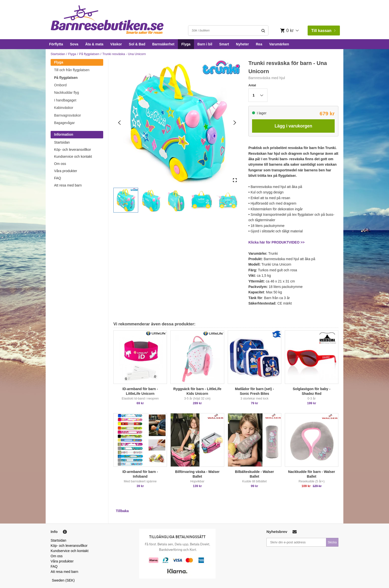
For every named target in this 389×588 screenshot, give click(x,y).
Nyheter (242, 44)
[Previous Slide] (119, 123)
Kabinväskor (64, 108)
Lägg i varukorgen (293, 126)
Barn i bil (205, 44)
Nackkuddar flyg (66, 93)
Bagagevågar (64, 123)
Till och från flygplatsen (72, 70)
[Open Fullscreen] (235, 180)
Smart (224, 44)
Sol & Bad (137, 44)
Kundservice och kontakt (73, 156)
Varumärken (279, 44)
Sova (74, 44)
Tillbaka (122, 511)
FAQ (58, 178)
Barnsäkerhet (163, 44)
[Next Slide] (235, 123)
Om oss (60, 164)
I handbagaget (65, 100)
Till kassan (323, 31)
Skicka (332, 542)
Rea (259, 44)
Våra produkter (66, 171)
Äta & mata (94, 44)
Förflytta (56, 44)
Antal (252, 85)
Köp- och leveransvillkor (73, 150)
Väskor (116, 44)
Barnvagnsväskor (67, 115)
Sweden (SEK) (63, 580)
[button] (126, 200)
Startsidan (58, 54)
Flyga (186, 44)
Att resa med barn (68, 185)
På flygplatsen (89, 54)
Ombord (60, 85)
